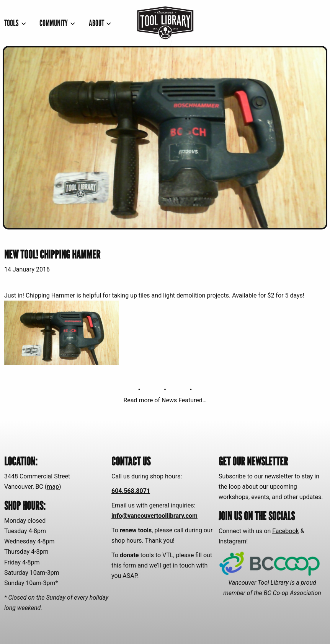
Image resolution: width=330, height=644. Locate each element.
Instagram (232, 541)
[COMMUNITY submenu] (57, 23)
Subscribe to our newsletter (256, 476)
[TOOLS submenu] (15, 23)
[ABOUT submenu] (100, 23)
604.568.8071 (131, 491)
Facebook (285, 531)
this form (124, 565)
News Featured (182, 400)
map (53, 487)
